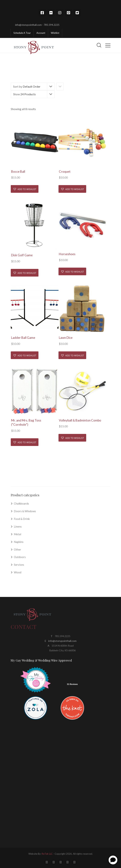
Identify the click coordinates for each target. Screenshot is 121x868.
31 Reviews (72, 684)
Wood (18, 572)
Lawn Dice (66, 338)
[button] (25, 189)
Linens (18, 526)
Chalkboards (21, 503)
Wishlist (55, 33)
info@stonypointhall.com (62, 641)
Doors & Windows (25, 511)
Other (17, 549)
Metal (17, 534)
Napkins (19, 542)
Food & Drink (22, 519)
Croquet (65, 172)
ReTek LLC (47, 854)
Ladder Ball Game (23, 338)
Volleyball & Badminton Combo (80, 420)
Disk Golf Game (22, 255)
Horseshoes (67, 254)
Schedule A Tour (22, 33)
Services (19, 565)
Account (41, 33)
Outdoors (20, 557)
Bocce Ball (18, 172)
